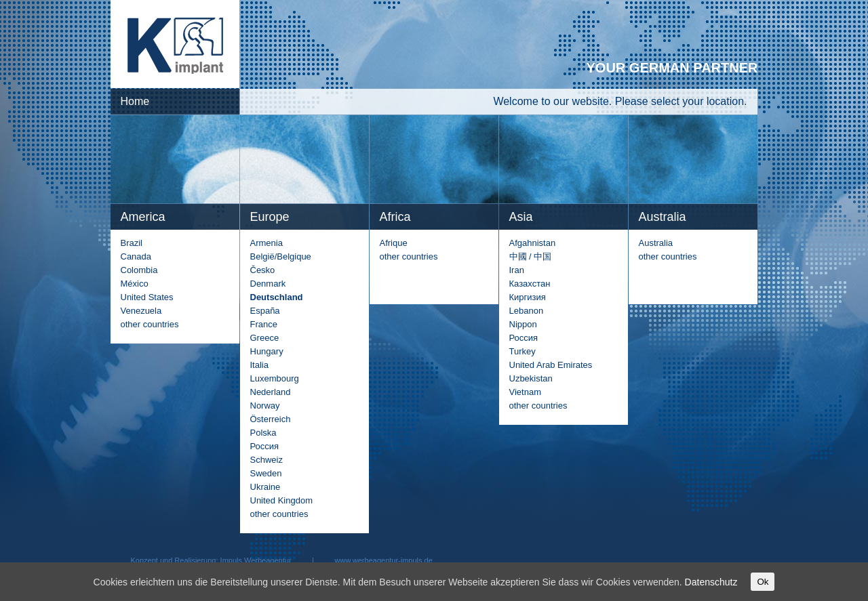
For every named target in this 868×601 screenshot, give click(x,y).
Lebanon (527, 311)
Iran (517, 270)
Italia (259, 365)
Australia (656, 243)
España (265, 311)
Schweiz (267, 460)
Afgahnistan (533, 243)
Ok (763, 582)
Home (135, 101)
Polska (263, 433)
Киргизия (528, 297)
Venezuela (141, 311)
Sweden (266, 473)
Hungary (267, 351)
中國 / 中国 (531, 256)
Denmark (268, 284)
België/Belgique (281, 256)
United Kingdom (282, 500)
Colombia (139, 270)
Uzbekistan (531, 378)
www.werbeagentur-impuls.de (384, 560)
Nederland (271, 392)
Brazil (132, 243)
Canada (136, 256)
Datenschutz (711, 582)
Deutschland (277, 297)
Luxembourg (275, 378)
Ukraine (265, 487)
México (135, 284)
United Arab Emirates (551, 365)
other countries (150, 324)
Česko (263, 270)
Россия (265, 446)
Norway (265, 406)
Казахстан (530, 284)
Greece (265, 338)
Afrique (394, 243)
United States (147, 297)
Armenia (267, 243)
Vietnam (525, 392)
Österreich (271, 419)
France (264, 324)
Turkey (522, 351)
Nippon (523, 324)
